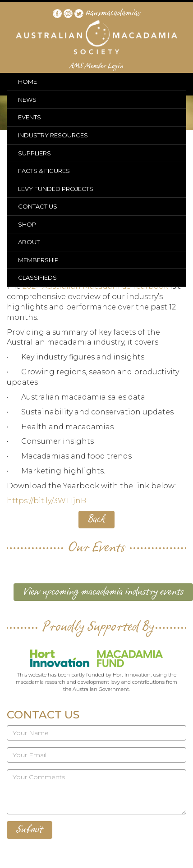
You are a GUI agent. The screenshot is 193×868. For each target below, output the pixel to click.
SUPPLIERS (34, 153)
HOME (28, 82)
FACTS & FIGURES (44, 171)
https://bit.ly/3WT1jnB (46, 501)
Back (96, 519)
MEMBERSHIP (38, 260)
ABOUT (29, 242)
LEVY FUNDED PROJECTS (56, 189)
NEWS (27, 100)
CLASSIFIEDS (37, 277)
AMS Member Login (97, 66)
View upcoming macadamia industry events (103, 592)
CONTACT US (38, 206)
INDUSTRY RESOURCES (53, 135)
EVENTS (30, 117)
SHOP (27, 224)
